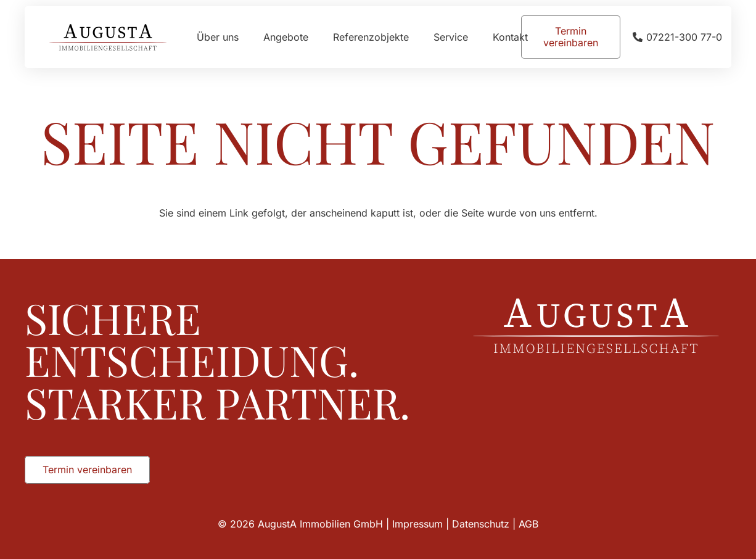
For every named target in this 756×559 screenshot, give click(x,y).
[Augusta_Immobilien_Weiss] (596, 326)
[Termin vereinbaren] (571, 37)
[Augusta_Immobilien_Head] (108, 37)
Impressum (417, 524)
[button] (27, 532)
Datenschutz (481, 524)
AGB (528, 524)
